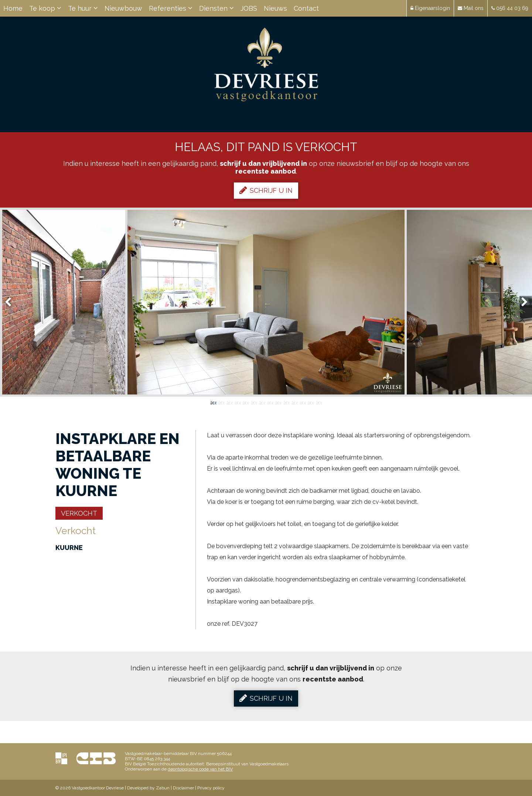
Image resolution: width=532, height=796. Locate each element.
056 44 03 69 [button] (510, 8)
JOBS (249, 8)
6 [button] (254, 402)
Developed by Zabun (148, 788)
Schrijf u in (266, 190)
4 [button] (238, 402)
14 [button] (319, 402)
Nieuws (275, 8)
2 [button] (221, 402)
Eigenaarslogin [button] (430, 8)
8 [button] (270, 402)
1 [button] (213, 402)
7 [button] (262, 402)
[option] (266, 302)
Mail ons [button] (471, 8)
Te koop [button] (45, 8)
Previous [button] (11, 302)
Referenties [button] (171, 8)
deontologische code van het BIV (200, 769)
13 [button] (311, 402)
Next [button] (521, 302)
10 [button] (286, 402)
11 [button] (294, 402)
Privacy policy (211, 788)
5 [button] (246, 402)
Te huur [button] (83, 8)
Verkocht (79, 513)
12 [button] (303, 402)
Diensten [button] (216, 8)
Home (13, 8)
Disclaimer (183, 788)
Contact (306, 8)
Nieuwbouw (123, 8)
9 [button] (278, 402)
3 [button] (229, 402)
